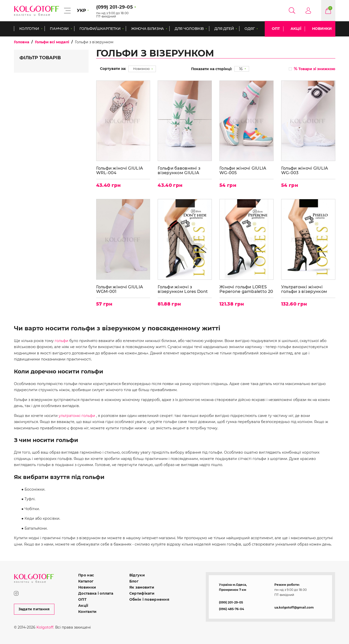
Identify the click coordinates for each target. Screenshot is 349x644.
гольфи (61, 341)
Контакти (87, 612)
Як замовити (142, 587)
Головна (22, 42)
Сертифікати (142, 593)
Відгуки (137, 575)
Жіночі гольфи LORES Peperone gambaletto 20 (246, 289)
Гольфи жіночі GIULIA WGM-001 (120, 289)
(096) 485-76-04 (231, 609)
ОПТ (276, 29)
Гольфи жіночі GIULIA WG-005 (243, 170)
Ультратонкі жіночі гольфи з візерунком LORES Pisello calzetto (305, 289)
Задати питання (34, 609)
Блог (134, 581)
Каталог (86, 581)
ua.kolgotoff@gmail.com (294, 607)
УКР (81, 11)
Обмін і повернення (149, 599)
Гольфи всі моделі (52, 42)
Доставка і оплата (96, 593)
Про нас (86, 575)
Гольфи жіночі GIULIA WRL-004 (120, 170)
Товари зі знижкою (315, 69)
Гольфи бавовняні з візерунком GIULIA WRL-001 (179, 170)
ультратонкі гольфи (77, 416)
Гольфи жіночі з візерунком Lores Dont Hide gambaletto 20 (183, 289)
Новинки (322, 29)
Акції (296, 29)
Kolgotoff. (45, 627)
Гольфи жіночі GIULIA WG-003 (305, 170)
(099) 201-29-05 (231, 602)
